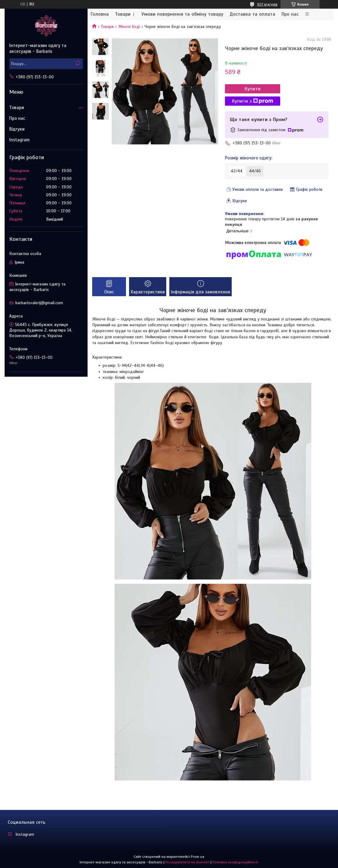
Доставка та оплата (252, 14)
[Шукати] (78, 64)
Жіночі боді (129, 27)
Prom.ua (198, 857)
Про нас (290, 14)
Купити (253, 89)
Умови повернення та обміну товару (182, 14)
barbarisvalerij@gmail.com (39, 303)
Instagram (20, 140)
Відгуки (17, 129)
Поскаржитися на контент (187, 862)
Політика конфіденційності (235, 862)
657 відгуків (267, 4)
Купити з (253, 101)
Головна (100, 14)
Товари (123, 14)
